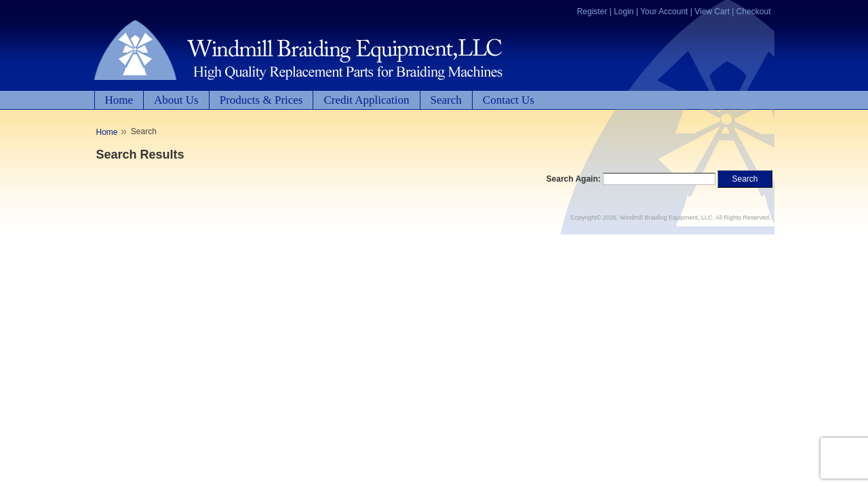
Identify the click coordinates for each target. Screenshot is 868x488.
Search (446, 100)
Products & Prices (261, 100)
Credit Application (366, 100)
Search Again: (574, 179)
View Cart (712, 12)
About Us (176, 100)
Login (624, 12)
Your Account (664, 12)
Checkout (754, 12)
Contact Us (509, 100)
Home (119, 100)
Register (592, 12)
